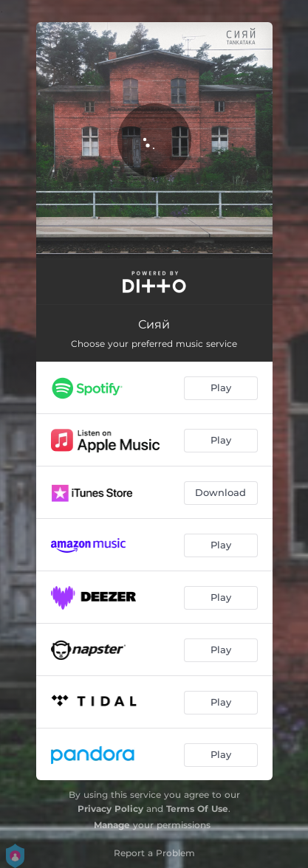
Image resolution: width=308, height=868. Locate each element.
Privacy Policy (110, 809)
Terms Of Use (197, 809)
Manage (112, 825)
